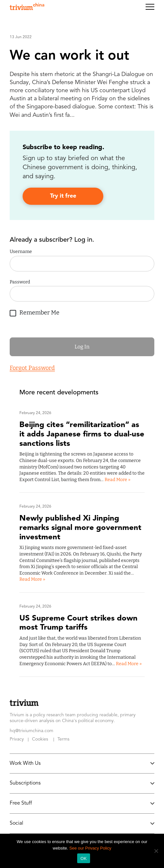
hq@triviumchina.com (31, 731)
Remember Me (35, 312)
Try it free (63, 196)
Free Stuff (82, 803)
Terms (63, 739)
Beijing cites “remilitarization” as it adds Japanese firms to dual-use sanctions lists (82, 434)
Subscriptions (82, 783)
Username (21, 252)
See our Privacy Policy (90, 848)
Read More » (118, 480)
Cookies (40, 739)
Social (82, 823)
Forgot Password (32, 368)
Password (20, 282)
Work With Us (82, 764)
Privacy (17, 739)
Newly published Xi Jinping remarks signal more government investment (80, 528)
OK (83, 858)
